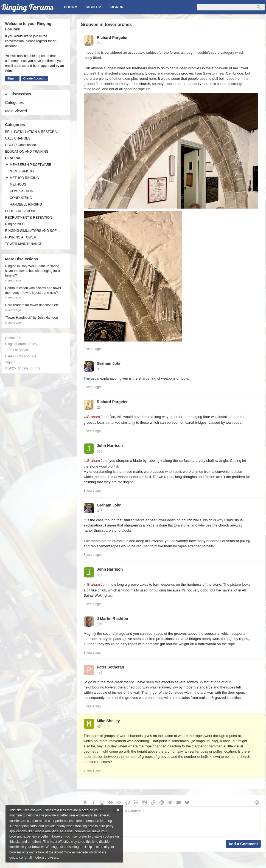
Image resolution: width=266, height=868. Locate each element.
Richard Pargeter (112, 38)
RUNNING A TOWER (21, 237)
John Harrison (110, 446)
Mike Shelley (108, 721)
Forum (71, 7)
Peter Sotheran (111, 667)
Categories (15, 103)
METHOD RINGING (25, 178)
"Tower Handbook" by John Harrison (32, 318)
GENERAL (13, 158)
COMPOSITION (22, 191)
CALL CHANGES (18, 138)
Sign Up (94, 7)
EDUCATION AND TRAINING (27, 152)
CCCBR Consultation (21, 145)
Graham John (109, 363)
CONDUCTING (21, 198)
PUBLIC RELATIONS (21, 211)
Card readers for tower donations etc (32, 305)
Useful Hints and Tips (21, 356)
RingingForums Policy (21, 344)
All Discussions (18, 94)
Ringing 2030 (15, 224)
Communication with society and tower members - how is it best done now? (33, 290)
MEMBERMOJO (22, 171)
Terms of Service (17, 350)
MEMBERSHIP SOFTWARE (31, 165)
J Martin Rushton (113, 619)
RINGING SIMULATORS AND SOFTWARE (33, 231)
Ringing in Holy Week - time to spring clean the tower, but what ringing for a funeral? (33, 271)
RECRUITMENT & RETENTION (29, 218)
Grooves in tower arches (106, 25)
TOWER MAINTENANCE (24, 244)
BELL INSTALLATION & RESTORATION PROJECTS (33, 132)
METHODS (18, 184)
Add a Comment (243, 844)
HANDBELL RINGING (26, 204)
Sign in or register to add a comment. (171, 821)
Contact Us (13, 338)
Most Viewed (16, 111)
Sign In (117, 7)
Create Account (34, 78)
